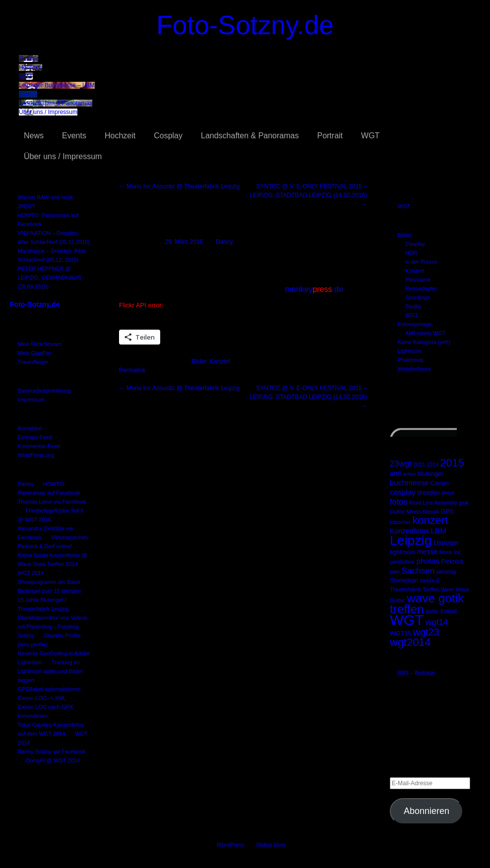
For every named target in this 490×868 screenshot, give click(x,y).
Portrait (29, 58)
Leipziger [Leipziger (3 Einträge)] (446, 543)
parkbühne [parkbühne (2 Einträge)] (402, 562)
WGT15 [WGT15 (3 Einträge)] (400, 634)
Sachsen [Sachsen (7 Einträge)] (418, 571)
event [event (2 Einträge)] (448, 493)
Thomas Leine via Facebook (52, 502)
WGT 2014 (31, 573)
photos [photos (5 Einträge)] (428, 561)
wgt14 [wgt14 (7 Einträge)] (437, 622)
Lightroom (410, 351)
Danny (26, 484)
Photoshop (411, 360)
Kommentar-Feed (39, 446)
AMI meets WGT (425, 333)
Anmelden (30, 428)
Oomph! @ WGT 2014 (53, 760)
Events (28, 94)
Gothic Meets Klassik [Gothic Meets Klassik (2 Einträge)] (415, 512)
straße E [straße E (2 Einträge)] (429, 580)
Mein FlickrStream (40, 344)
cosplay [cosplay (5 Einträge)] (403, 492)
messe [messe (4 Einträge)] (427, 552)
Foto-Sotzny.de (245, 25)
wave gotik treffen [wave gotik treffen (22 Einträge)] (427, 604)
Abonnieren (427, 811)
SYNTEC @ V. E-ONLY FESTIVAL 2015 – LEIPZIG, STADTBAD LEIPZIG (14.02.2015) (308, 195)
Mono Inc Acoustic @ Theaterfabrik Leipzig (179, 186)
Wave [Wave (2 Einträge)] (448, 589)
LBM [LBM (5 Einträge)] (438, 531)
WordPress (230, 845)
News (34, 136)
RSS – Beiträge (417, 673)
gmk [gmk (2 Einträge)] (464, 503)
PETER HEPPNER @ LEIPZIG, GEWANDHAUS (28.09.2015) (50, 278)
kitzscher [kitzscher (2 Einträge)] (400, 522)
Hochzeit (31, 67)
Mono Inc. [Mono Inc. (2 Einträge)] (451, 552)
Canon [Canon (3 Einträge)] (440, 483)
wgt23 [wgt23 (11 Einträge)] (426, 632)
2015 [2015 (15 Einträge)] (452, 463)
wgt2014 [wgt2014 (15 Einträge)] (410, 642)
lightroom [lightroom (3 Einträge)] (402, 552)
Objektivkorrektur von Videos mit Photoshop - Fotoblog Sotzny (53, 627)
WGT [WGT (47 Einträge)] (407, 620)
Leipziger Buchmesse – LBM (57, 85)
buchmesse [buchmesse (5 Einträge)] (409, 483)
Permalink (132, 370)
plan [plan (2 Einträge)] (395, 572)
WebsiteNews (414, 369)
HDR (411, 253)
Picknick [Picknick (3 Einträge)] (452, 562)
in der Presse (421, 262)
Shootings (417, 297)
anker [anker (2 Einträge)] (409, 474)
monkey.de (314, 289)
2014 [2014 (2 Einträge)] (432, 464)
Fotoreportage (415, 324)
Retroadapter (421, 289)
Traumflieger (33, 362)
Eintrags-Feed (35, 437)
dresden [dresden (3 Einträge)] (428, 493)
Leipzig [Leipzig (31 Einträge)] (411, 540)
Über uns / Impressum (48, 112)
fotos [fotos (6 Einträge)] (399, 502)
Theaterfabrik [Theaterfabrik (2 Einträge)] (405, 589)
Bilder (405, 235)
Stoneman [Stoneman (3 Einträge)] (404, 580)
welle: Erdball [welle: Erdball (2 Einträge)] (441, 611)
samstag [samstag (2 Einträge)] (446, 572)
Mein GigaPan (35, 353)
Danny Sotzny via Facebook (52, 752)
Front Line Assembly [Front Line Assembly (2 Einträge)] (433, 503)
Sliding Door (271, 845)
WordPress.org (36, 455)
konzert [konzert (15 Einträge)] (430, 520)
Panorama (418, 280)
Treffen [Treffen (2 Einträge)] (431, 589)
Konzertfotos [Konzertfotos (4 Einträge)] (409, 531)
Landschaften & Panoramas (56, 103)
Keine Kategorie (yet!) (424, 342)
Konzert (415, 271)
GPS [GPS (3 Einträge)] (447, 512)
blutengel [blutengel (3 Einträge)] (430, 474)
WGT (26, 76)
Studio (413, 306)
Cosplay (168, 136)
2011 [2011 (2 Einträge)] (419, 464)
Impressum (31, 400)
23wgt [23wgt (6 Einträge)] (401, 463)
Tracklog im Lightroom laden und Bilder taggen (50, 671)
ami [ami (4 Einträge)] (396, 473)
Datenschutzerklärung (44, 391)
